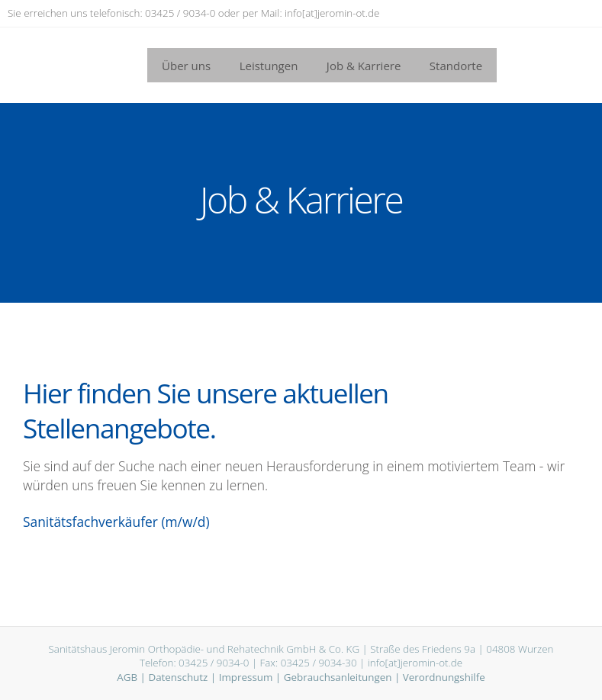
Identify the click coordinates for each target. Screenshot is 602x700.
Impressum (246, 677)
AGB (127, 677)
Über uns (186, 66)
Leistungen (269, 66)
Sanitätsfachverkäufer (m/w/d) (116, 522)
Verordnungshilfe (444, 677)
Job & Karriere (364, 66)
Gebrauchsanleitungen (338, 677)
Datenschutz (178, 677)
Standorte (456, 66)
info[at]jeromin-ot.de (332, 13)
